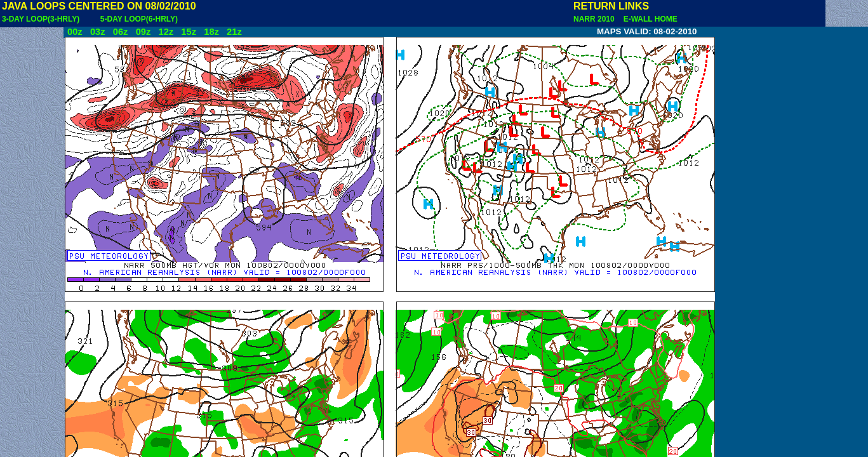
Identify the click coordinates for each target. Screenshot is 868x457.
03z (98, 32)
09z (144, 32)
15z (189, 32)
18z (211, 32)
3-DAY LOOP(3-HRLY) (41, 19)
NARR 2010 (595, 19)
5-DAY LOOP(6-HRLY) (139, 19)
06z (121, 32)
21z (234, 32)
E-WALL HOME (648, 19)
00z (75, 32)
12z (166, 32)
